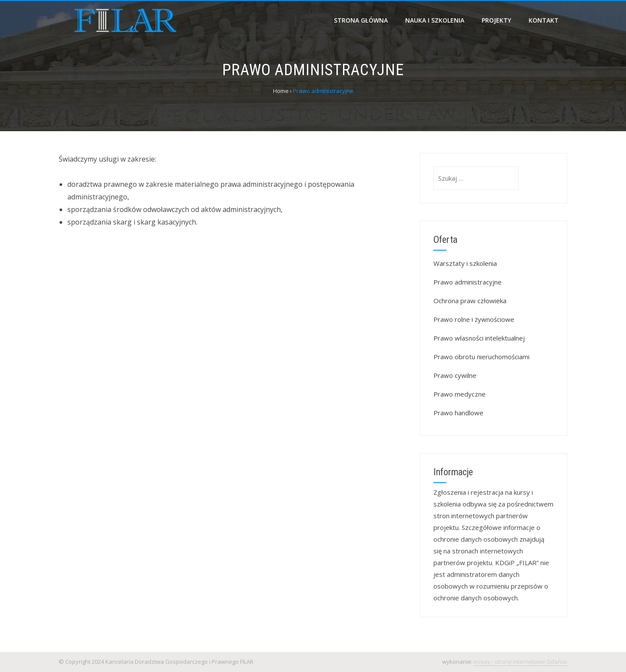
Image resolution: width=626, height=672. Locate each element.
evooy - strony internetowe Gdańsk (521, 662)
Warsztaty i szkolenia (465, 263)
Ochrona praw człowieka (470, 301)
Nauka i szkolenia (435, 20)
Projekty (496, 20)
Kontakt (544, 20)
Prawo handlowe (458, 413)
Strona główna (361, 20)
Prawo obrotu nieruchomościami (481, 357)
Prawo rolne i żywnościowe (474, 319)
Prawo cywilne (455, 375)
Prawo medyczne (460, 394)
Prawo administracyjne (468, 282)
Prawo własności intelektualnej (479, 338)
